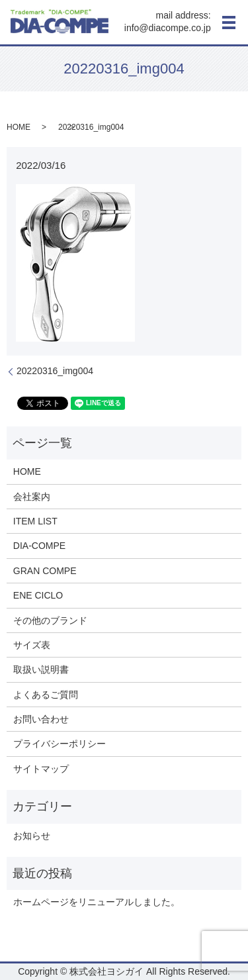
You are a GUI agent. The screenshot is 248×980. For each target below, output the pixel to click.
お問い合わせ (41, 719)
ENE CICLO (38, 595)
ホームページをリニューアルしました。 (97, 902)
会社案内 (32, 497)
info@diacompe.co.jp (168, 28)
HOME (19, 127)
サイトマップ (41, 769)
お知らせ (32, 836)
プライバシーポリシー (60, 744)
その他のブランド (50, 620)
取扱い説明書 (41, 669)
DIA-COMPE (39, 546)
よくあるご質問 (46, 695)
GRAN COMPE (45, 571)
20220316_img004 (55, 371)
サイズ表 (32, 645)
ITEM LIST (35, 521)
